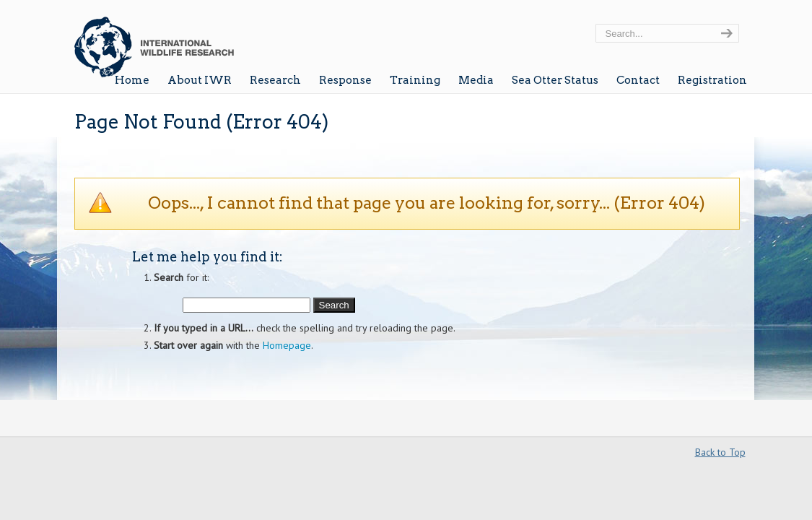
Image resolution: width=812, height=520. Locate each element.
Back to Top (720, 452)
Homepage (287, 345)
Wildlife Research (154, 41)
